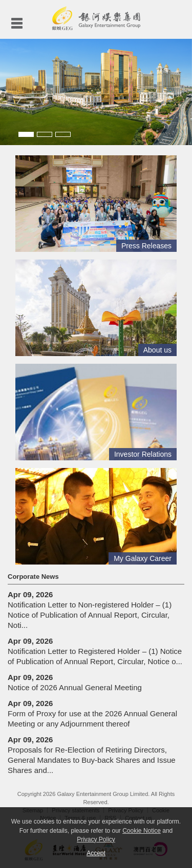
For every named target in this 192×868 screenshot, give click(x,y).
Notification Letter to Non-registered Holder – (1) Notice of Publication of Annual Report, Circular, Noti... (90, 610)
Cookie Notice (142, 831)
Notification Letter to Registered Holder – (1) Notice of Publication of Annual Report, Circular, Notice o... (95, 651)
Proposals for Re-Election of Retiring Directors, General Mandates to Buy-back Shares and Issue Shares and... (92, 755)
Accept (96, 853)
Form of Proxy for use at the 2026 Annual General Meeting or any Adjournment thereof (92, 713)
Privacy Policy (96, 839)
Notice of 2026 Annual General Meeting (75, 682)
